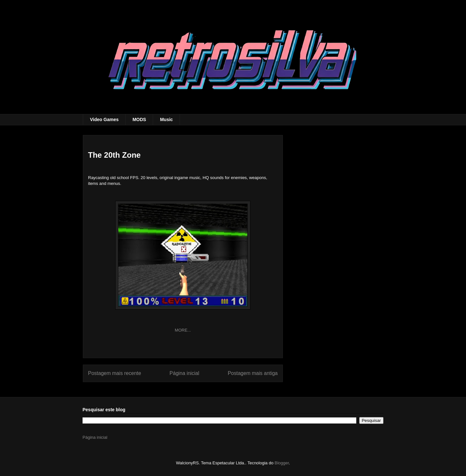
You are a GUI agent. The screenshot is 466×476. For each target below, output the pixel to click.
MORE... (183, 330)
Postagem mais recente (115, 373)
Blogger (282, 463)
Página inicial (184, 373)
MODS (139, 119)
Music (166, 119)
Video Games (104, 119)
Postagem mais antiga (253, 373)
